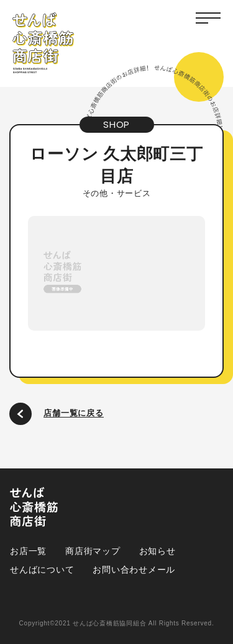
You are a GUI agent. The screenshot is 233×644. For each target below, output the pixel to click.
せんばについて (42, 570)
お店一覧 (28, 551)
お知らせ (158, 551)
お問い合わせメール (134, 570)
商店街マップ (93, 551)
